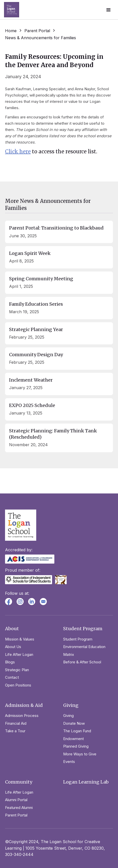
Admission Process (22, 716)
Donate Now (74, 723)
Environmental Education (84, 647)
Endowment (73, 739)
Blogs (10, 662)
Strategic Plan (17, 670)
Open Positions (18, 685)
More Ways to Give (80, 754)
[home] (12, 10)
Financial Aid (16, 723)
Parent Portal (37, 31)
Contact (12, 677)
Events (69, 762)
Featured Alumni (19, 808)
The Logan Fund (77, 731)
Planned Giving (76, 746)
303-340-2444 (19, 854)
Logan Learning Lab (86, 782)
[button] (108, 10)
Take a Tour (15, 731)
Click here (18, 151)
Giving (68, 716)
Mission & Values (20, 639)
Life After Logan (19, 654)
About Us (13, 647)
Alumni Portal (16, 800)
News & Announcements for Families (41, 38)
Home (11, 31)
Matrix (69, 654)
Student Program (78, 639)
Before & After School (82, 662)
